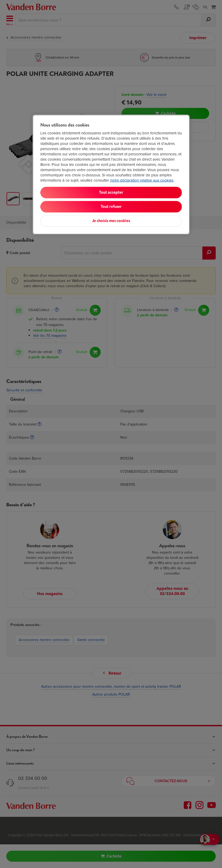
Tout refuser (111, 207)
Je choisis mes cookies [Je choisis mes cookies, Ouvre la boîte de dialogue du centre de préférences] (111, 221)
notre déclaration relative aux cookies (142, 180)
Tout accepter (111, 193)
